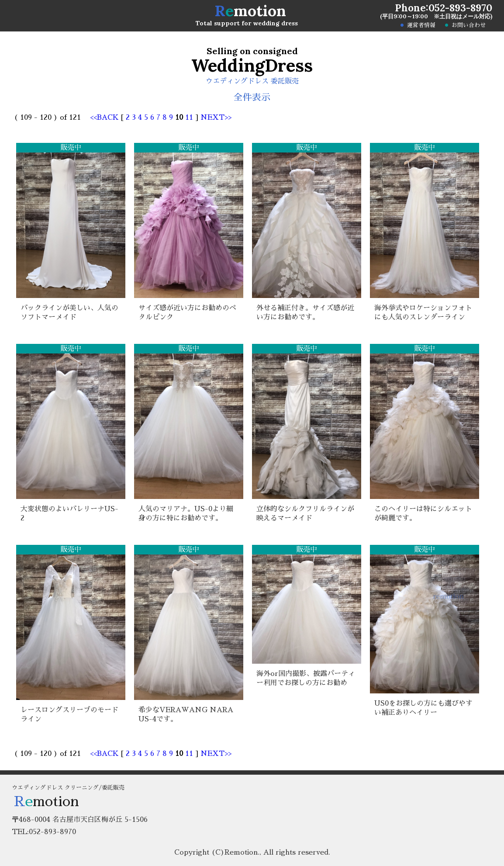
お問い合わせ (469, 25)
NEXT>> (216, 118)
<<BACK (105, 118)
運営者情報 (421, 25)
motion (250, 11)
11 (189, 118)
